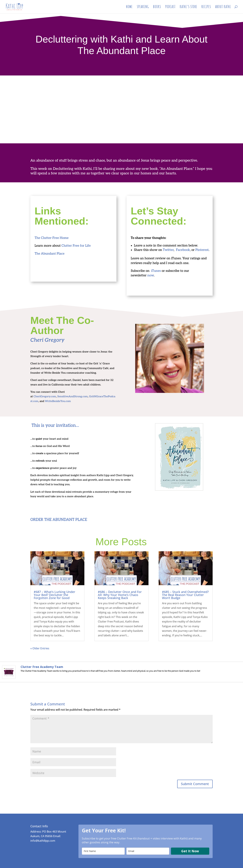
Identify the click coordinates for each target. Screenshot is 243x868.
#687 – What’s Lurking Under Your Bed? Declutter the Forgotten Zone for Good (55, 595)
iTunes (156, 271)
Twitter (168, 250)
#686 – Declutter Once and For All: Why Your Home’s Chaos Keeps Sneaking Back (120, 595)
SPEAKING (143, 8)
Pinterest (202, 250)
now (151, 275)
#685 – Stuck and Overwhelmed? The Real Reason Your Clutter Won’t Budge (185, 595)
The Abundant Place (50, 254)
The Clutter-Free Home (52, 238)
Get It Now (190, 851)
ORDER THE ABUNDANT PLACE (59, 520)
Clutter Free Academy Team (42, 667)
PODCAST (170, 8)
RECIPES (206, 8)
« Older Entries (40, 648)
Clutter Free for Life (76, 246)
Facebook (183, 250)
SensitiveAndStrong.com (73, 397)
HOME (129, 8)
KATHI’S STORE (188, 8)
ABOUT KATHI (223, 8)
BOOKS (157, 8)
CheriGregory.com (45, 397)
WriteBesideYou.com (58, 401)
